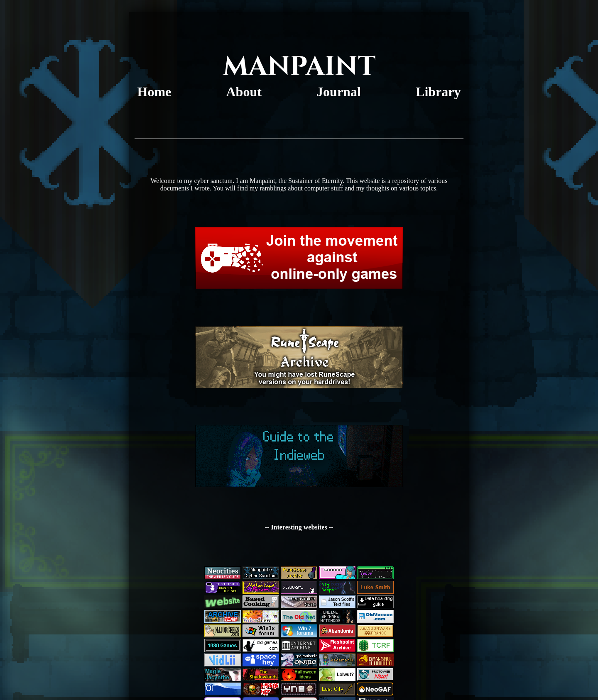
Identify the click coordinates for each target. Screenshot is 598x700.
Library (438, 92)
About (244, 92)
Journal (339, 92)
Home (154, 92)
